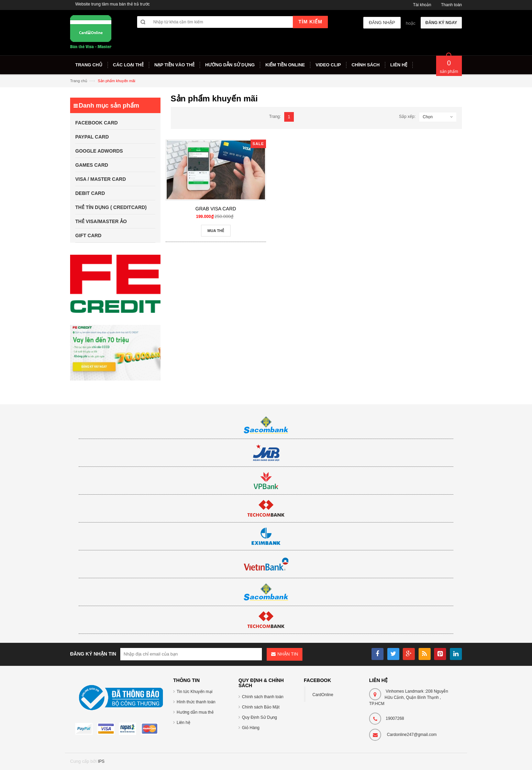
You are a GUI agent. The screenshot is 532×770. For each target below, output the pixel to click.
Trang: (275, 117)
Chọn (428, 117)
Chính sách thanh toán (263, 697)
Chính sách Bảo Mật (261, 707)
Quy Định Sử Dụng (259, 717)
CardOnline (323, 695)
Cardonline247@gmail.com (412, 735)
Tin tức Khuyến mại (195, 692)
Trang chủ (79, 81)
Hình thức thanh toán (196, 702)
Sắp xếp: (407, 117)
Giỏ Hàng (251, 728)
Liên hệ (184, 723)
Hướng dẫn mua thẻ (195, 712)
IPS (101, 761)
